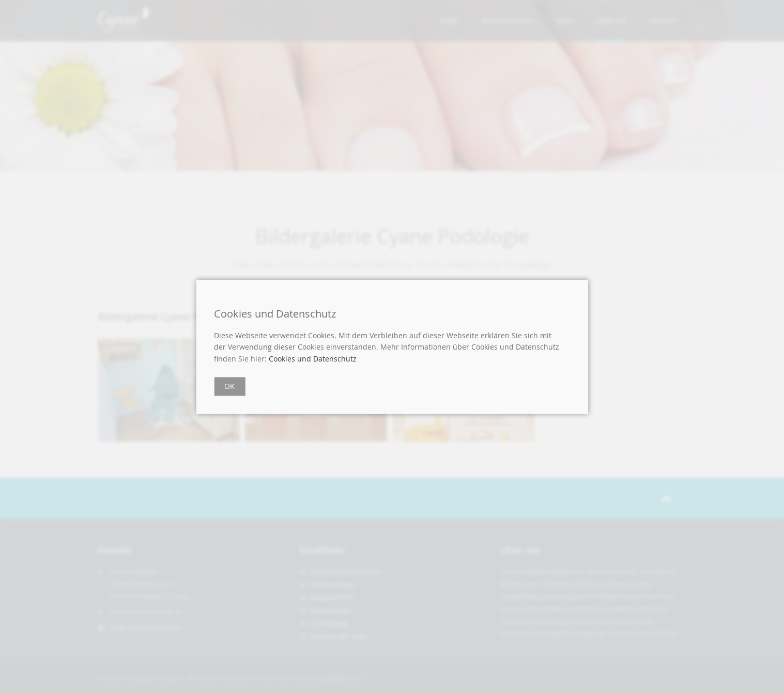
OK (229, 387)
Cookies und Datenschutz (313, 359)
